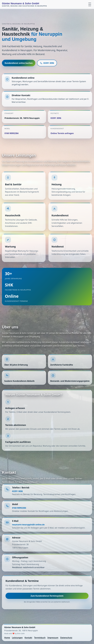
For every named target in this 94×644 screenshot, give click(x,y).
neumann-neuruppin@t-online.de (28, 525)
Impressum (53, 638)
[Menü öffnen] (90, 4)
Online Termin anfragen (62, 133)
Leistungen (17, 638)
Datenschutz (66, 638)
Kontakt (28, 638)
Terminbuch (40, 638)
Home (7, 638)
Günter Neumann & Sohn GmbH (24, 4)
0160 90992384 (12, 133)
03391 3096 (47, 63)
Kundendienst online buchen (19, 63)
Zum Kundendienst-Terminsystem (47, 596)
